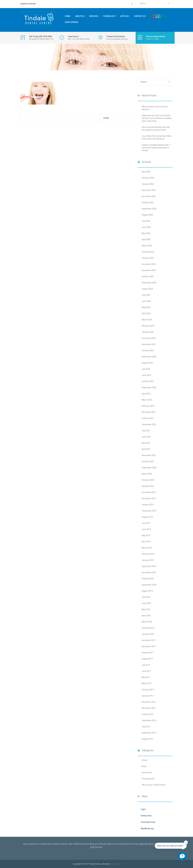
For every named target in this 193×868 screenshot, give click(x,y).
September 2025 (149, 209)
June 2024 (146, 301)
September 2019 (149, 511)
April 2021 (146, 449)
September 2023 (149, 357)
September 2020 (149, 468)
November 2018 (149, 572)
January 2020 (148, 486)
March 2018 (147, 622)
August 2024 (147, 289)
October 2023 (148, 350)
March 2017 (147, 683)
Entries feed (146, 816)
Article (145, 760)
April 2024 (146, 313)
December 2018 (149, 566)
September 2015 (149, 733)
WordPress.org (147, 829)
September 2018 (149, 585)
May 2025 (146, 233)
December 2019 (149, 492)
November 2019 (149, 498)
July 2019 (146, 523)
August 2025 (147, 215)
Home (68, 16)
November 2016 (149, 708)
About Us (80, 16)
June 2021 (146, 437)
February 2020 (148, 480)
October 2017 (148, 653)
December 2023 (149, 338)
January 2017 (148, 696)
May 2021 (146, 443)
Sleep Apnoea (72, 22)
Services (94, 16)
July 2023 (146, 369)
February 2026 (148, 178)
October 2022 (148, 381)
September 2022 (149, 387)
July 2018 (146, 597)
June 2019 (146, 529)
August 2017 (147, 659)
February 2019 (148, 554)
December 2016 (149, 702)
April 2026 (146, 172)
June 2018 (146, 603)
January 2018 (148, 634)
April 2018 (146, 616)
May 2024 (146, 307)
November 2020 (149, 455)
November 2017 (149, 646)
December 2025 (149, 190)
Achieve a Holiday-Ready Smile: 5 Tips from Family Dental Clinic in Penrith (156, 148)
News (144, 766)
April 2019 (146, 542)
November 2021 (149, 412)
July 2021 (146, 431)
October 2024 (148, 276)
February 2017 (148, 690)
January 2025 (148, 258)
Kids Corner (157, 16)
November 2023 (149, 344)
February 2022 (148, 406)
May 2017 (146, 677)
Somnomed (147, 772)
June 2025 (146, 227)
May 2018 (146, 609)
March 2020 (147, 474)
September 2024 (149, 283)
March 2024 (147, 320)
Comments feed (148, 822)
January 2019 (148, 560)
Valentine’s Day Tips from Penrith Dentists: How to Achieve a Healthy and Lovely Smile (157, 118)
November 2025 (149, 196)
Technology (109, 16)
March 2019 (147, 548)
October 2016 (148, 714)
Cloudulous (116, 864)
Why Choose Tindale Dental (154, 785)
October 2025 (148, 203)
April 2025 (146, 240)
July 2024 (146, 295)
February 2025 (148, 252)
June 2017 (146, 671)
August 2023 (147, 363)
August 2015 (147, 739)
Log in (143, 809)
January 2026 (148, 184)
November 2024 (149, 270)
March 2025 (147, 246)
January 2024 (148, 332)
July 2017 (146, 665)
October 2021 (148, 418)
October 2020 (148, 461)
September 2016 (149, 720)
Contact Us (140, 16)
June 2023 (146, 375)
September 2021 (149, 424)
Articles (125, 16)
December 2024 (149, 264)
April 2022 (146, 394)
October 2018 (148, 579)
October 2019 (148, 505)
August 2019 (147, 517)
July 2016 (146, 727)
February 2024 (148, 326)
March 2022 (147, 400)
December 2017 (149, 640)
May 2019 (146, 535)
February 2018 (148, 628)
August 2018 (147, 591)
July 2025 (146, 221)
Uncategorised (148, 779)
